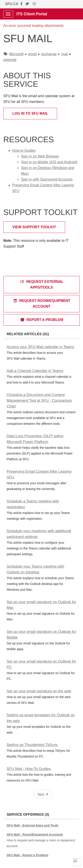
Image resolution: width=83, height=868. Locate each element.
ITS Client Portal (32, 14)
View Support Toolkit (34, 227)
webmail (10, 60)
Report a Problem (42, 320)
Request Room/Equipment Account (42, 304)
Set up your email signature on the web (39, 691)
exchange (49, 54)
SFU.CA (12, 4)
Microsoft (16, 54)
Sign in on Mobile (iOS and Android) (49, 162)
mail (65, 54)
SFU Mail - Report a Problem (27, 855)
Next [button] (43, 794)
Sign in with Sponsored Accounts (47, 179)
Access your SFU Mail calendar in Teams (41, 347)
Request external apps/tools (42, 284)
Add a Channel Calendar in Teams (35, 371)
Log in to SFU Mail (30, 113)
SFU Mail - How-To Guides (29, 769)
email (32, 54)
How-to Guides (24, 151)
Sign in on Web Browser (40, 156)
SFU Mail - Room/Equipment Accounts (35, 835)
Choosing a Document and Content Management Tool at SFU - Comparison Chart (39, 401)
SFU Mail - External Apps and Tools (33, 825)
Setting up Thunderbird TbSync (32, 745)
